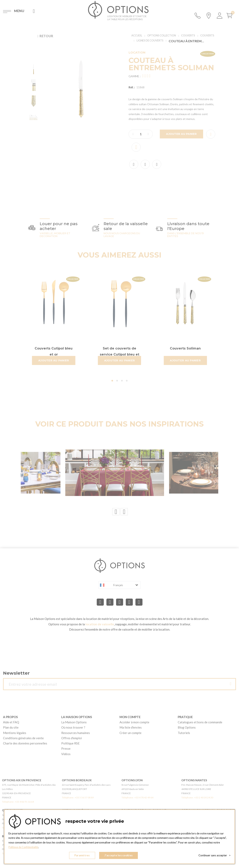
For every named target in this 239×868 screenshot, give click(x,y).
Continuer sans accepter (215, 856)
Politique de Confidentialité (24, 848)
